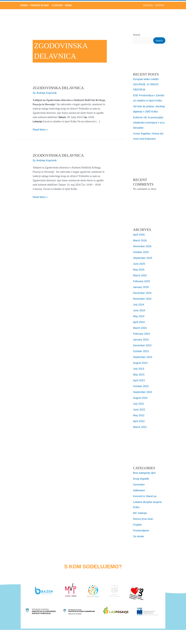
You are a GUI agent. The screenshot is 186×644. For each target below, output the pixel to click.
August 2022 (140, 398)
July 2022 (139, 404)
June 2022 (139, 410)
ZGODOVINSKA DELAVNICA (58, 88)
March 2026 (140, 240)
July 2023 (139, 369)
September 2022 (143, 392)
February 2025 (141, 281)
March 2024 (140, 328)
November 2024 (142, 299)
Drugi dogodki (141, 479)
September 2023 (143, 357)
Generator (139, 485)
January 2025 (141, 287)
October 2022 (141, 386)
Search (137, 35)
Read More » (40, 129)
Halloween (139, 490)
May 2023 (139, 375)
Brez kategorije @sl (144, 473)
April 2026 (139, 235)
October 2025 (141, 252)
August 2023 (140, 363)
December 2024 (142, 293)
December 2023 (142, 345)
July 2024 (139, 305)
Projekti (137, 525)
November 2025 (142, 246)
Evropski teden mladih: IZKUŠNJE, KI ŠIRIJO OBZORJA (146, 84)
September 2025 (143, 258)
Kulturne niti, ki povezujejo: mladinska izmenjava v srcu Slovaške (149, 123)
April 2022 (139, 421)
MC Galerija (140, 513)
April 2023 (139, 380)
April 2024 (139, 322)
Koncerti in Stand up (145, 496)
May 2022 (139, 415)
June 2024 (139, 310)
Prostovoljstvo (141, 531)
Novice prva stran (143, 519)
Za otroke (138, 536)
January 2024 (141, 340)
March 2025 (140, 275)
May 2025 (139, 270)
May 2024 (139, 316)
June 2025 (139, 264)
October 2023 (141, 351)
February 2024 (141, 334)
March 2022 (140, 427)
